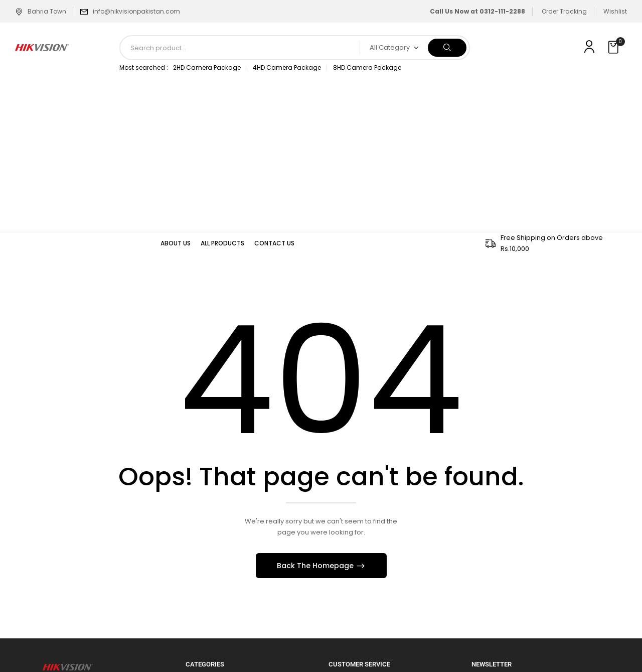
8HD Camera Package (367, 68)
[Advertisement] (321, 157)
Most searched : (144, 68)
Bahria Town (41, 11)
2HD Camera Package (207, 68)
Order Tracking (564, 11)
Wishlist (615, 11)
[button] (614, 48)
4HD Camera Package (287, 68)
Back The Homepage (316, 566)
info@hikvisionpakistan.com (136, 11)
